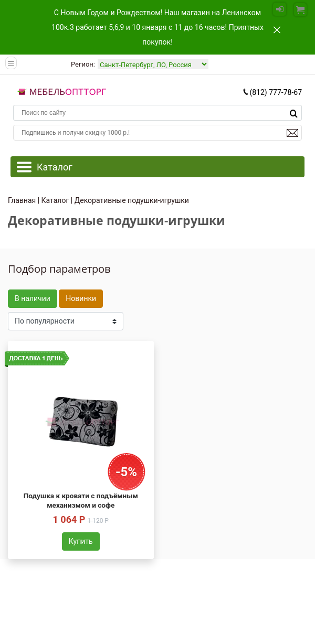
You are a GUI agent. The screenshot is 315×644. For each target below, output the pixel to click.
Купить (81, 541)
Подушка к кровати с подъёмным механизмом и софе (81, 500)
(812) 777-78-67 (272, 92)
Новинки (81, 298)
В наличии (33, 298)
